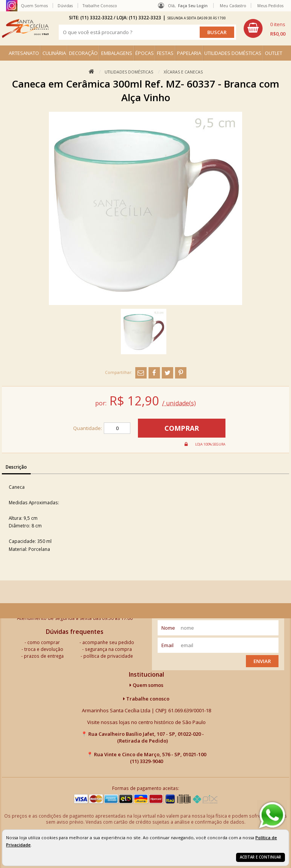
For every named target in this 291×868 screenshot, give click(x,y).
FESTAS (165, 53)
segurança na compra (108, 649)
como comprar (44, 642)
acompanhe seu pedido (108, 642)
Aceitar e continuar (260, 857)
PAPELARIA (189, 53)
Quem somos (146, 685)
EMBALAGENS (117, 53)
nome (168, 628)
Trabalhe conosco (146, 699)
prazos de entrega (44, 656)
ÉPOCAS (145, 53)
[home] (25, 28)
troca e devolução (44, 649)
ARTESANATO (24, 53)
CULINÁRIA (54, 53)
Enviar (262, 661)
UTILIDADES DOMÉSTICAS (233, 53)
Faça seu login (193, 6)
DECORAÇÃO (83, 53)
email (167, 645)
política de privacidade (108, 656)
